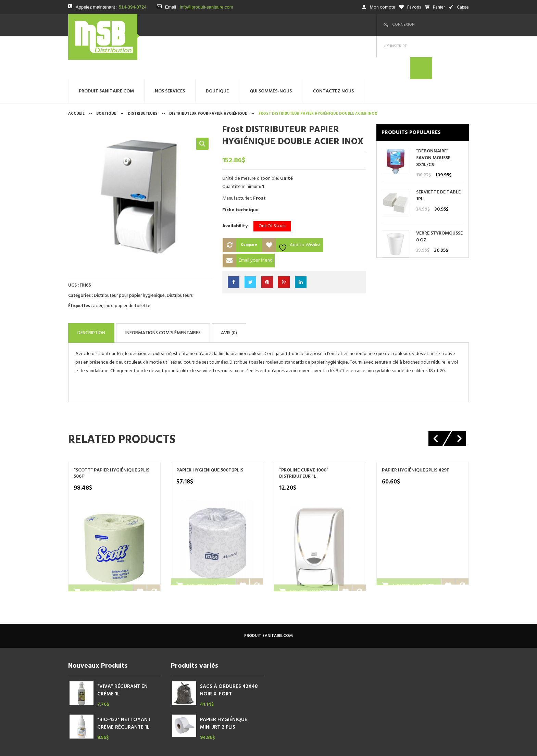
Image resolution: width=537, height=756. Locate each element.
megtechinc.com (203, 746)
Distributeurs (143, 70)
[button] (202, 100)
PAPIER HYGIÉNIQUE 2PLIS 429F (415, 424)
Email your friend (256, 217)
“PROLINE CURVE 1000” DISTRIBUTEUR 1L (304, 427)
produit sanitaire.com (268, 589)
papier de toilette (133, 262)
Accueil (76, 70)
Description (102, 288)
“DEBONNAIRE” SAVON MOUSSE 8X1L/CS (433, 115)
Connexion (403, 25)
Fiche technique (240, 167)
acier (98, 262)
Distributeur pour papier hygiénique (208, 70)
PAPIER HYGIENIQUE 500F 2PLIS (210, 424)
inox (109, 262)
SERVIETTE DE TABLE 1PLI (438, 152)
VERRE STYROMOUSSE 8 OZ (439, 193)
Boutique (106, 70)
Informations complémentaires (199, 288)
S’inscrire (433, 25)
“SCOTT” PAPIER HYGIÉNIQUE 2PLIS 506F (111, 427)
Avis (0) (290, 288)
